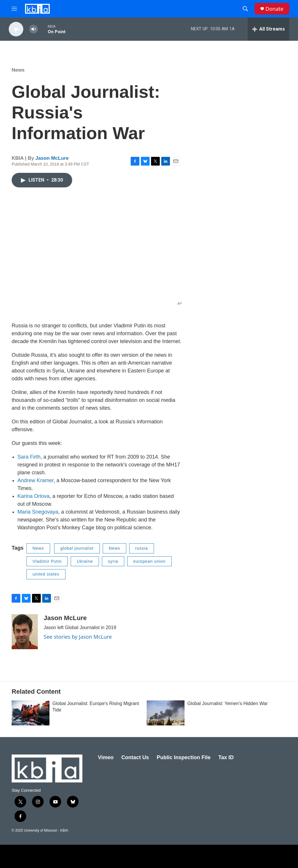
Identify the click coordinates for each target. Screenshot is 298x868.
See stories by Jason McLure (78, 637)
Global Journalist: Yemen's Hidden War (228, 703)
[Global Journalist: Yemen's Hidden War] (166, 713)
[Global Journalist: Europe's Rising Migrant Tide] (31, 713)
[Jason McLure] (25, 632)
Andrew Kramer (36, 480)
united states (46, 574)
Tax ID (226, 757)
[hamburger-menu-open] (14, 9)
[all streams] (268, 29)
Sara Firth (29, 457)
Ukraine (85, 561)
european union (149, 561)
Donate (274, 9)
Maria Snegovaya (38, 512)
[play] (16, 29)
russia (142, 548)
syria (113, 561)
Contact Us (135, 757)
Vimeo (106, 757)
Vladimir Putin (47, 561)
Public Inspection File (184, 757)
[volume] (33, 29)
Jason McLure (52, 158)
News (18, 70)
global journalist (77, 548)
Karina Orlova (33, 496)
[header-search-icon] (245, 9)
